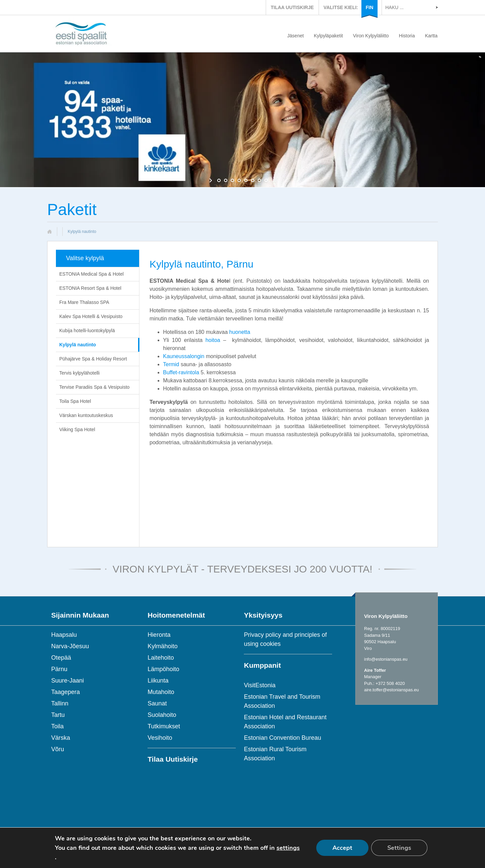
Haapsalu (64, 635)
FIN (370, 7)
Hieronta (159, 635)
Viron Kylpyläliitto (371, 36)
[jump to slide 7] (259, 180)
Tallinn (60, 703)
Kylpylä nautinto (78, 345)
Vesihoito (160, 738)
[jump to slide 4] (239, 180)
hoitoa (213, 340)
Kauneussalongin (184, 356)
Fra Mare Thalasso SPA (84, 302)
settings (288, 848)
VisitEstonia (260, 685)
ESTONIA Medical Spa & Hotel (91, 274)
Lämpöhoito (163, 669)
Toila (57, 726)
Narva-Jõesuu (70, 646)
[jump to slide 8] (266, 180)
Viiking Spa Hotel (77, 429)
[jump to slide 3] (232, 180)
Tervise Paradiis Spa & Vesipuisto (94, 387)
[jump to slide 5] (246, 180)
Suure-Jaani (68, 681)
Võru (58, 749)
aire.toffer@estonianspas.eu (392, 690)
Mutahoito (161, 692)
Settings (399, 848)
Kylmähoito (163, 646)
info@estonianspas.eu (386, 659)
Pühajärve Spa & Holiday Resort (93, 359)
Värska (61, 738)
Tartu (58, 715)
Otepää (61, 658)
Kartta (431, 36)
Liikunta (158, 681)
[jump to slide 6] (253, 180)
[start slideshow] (211, 180)
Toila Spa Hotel (75, 401)
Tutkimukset (164, 726)
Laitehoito (161, 658)
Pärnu (59, 669)
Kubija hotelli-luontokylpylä (87, 331)
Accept (342, 848)
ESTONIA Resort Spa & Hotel (90, 288)
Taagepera (66, 692)
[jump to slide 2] (226, 180)
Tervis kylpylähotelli (79, 373)
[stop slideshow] (274, 180)
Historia (407, 36)
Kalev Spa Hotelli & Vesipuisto (91, 316)
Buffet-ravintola (181, 372)
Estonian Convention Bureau (282, 738)
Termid (171, 364)
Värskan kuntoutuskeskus (86, 415)
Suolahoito (162, 715)
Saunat (157, 703)
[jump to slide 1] (219, 180)
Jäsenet (296, 36)
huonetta (240, 332)
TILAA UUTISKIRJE (292, 7)
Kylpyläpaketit (328, 36)
